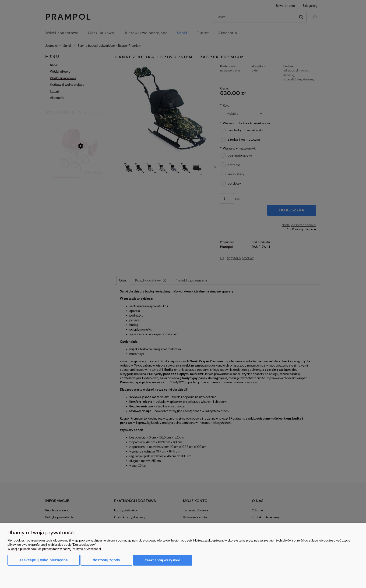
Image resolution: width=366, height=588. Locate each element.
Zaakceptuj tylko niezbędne (44, 560)
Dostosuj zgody (106, 560)
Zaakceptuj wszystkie (163, 560)
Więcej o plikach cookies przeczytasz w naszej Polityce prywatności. (55, 549)
